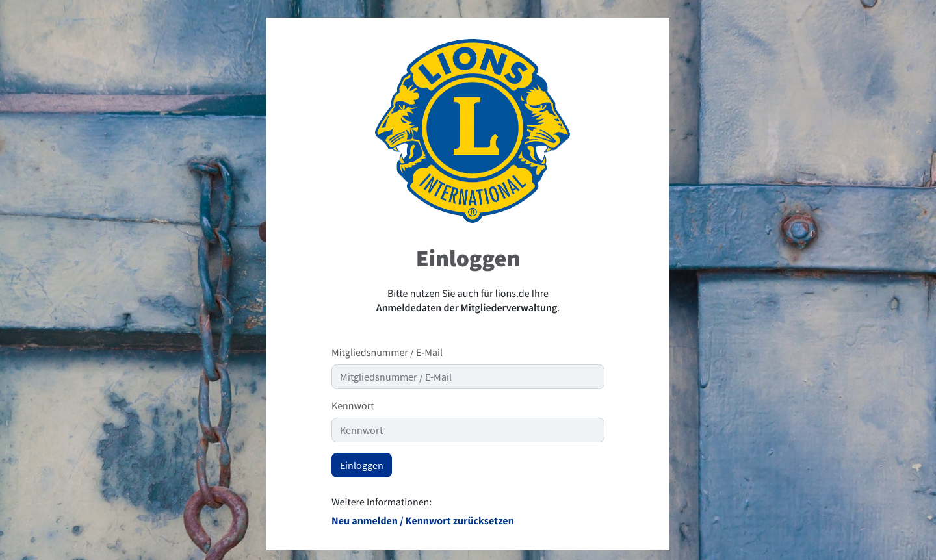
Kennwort (353, 406)
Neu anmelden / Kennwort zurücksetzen (423, 521)
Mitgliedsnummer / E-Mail (387, 353)
